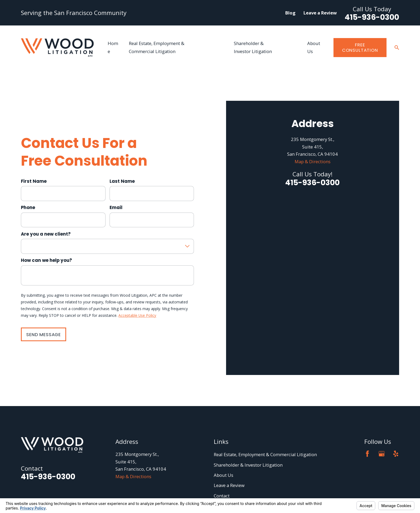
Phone (28, 174)
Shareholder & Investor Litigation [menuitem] (253, 47)
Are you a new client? (46, 200)
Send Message (44, 301)
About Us (224, 408)
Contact (222, 428)
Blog (290, 13)
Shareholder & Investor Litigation (248, 398)
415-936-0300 (372, 17)
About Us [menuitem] (314, 47)
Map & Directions (313, 214)
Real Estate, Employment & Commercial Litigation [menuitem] (157, 47)
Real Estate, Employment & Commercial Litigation (265, 387)
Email (116, 174)
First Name (34, 147)
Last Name (122, 147)
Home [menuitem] (113, 47)
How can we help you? (46, 227)
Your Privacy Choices (94, 491)
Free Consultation (360, 47)
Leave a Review (320, 13)
